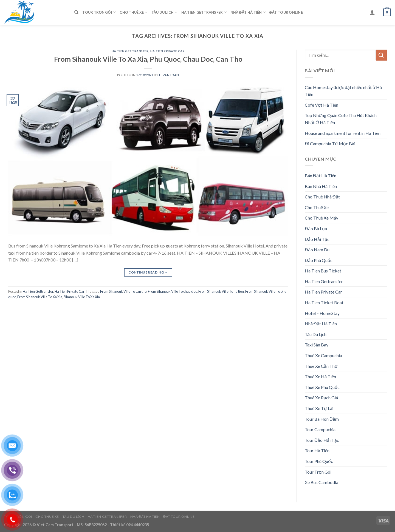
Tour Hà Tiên (317, 450)
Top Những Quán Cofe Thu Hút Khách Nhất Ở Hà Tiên (341, 119)
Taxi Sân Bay (317, 345)
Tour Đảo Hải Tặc (322, 440)
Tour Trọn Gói (99, 12)
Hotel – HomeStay (322, 313)
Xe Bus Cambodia (321, 482)
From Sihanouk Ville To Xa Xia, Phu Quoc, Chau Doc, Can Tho (148, 59)
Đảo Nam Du (317, 250)
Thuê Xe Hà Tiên (320, 376)
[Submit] (381, 55)
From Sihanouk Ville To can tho (123, 291)
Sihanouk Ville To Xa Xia (82, 297)
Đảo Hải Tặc (317, 239)
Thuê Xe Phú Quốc (322, 387)
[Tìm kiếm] (76, 12)
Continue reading (148, 272)
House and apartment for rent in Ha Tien (343, 133)
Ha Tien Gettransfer (204, 12)
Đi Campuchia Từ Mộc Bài (330, 143)
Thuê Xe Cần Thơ (321, 366)
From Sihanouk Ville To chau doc (172, 291)
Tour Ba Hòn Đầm (322, 419)
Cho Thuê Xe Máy (321, 218)
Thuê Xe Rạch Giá (321, 398)
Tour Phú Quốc (319, 461)
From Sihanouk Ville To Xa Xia (40, 297)
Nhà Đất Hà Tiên (248, 12)
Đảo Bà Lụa (316, 228)
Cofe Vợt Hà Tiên (321, 105)
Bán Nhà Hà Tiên (321, 186)
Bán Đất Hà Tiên (321, 176)
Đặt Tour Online (286, 12)
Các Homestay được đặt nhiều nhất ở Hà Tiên (343, 91)
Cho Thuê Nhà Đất (322, 197)
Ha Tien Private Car (168, 51)
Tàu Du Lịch (164, 12)
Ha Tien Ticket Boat (324, 302)
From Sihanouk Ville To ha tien (221, 291)
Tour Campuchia (320, 429)
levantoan (169, 75)
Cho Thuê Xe (133, 12)
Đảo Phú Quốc (319, 260)
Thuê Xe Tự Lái (319, 408)
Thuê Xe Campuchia (323, 355)
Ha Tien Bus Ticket (323, 271)
